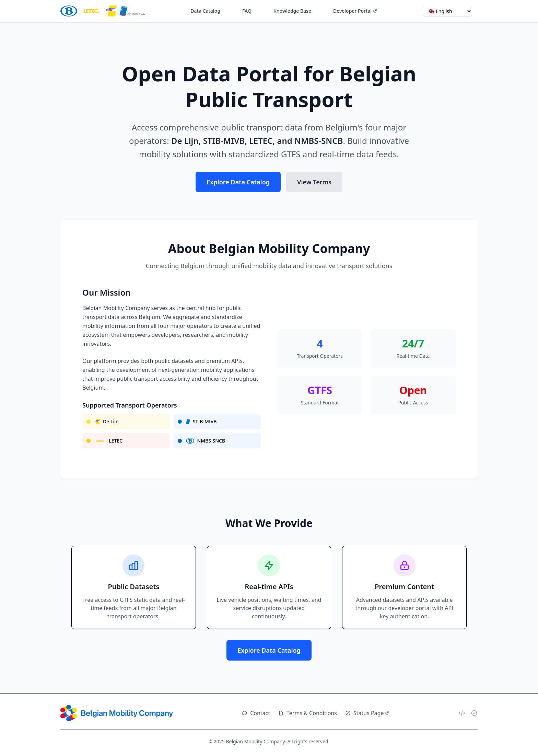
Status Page (367, 713)
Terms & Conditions (308, 713)
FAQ (247, 11)
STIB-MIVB (201, 421)
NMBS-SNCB (206, 441)
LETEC (109, 441)
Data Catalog (205, 11)
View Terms (314, 182)
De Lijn (107, 421)
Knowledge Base (292, 11)
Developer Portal (355, 11)
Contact (256, 713)
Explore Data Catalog (238, 182)
